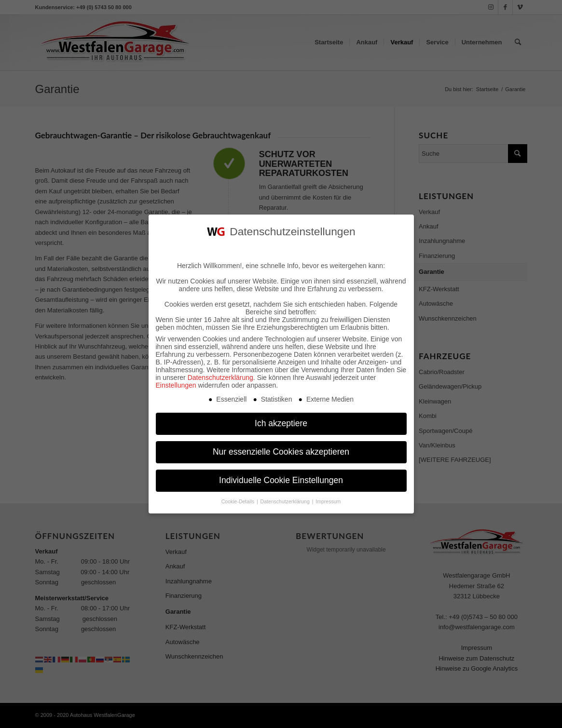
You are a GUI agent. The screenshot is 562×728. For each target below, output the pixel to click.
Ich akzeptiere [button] (281, 422)
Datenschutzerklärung (220, 376)
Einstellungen (176, 383)
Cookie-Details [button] (239, 499)
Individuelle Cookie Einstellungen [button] (281, 479)
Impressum (328, 499)
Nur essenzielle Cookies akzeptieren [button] (281, 450)
